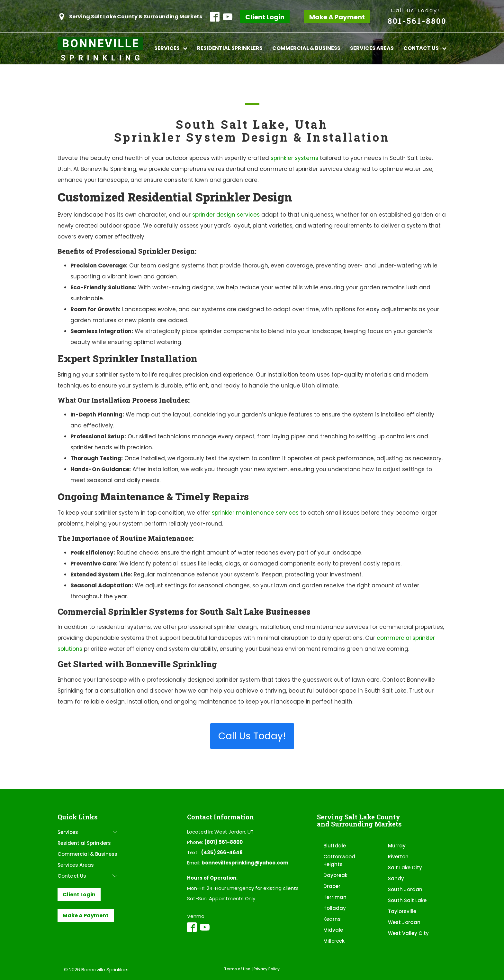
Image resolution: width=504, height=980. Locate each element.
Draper (332, 886)
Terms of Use (237, 969)
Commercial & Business (306, 48)
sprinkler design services (226, 215)
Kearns (332, 919)
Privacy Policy (267, 969)
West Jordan (404, 922)
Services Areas (372, 48)
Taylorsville (402, 911)
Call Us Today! (415, 10)
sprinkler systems (294, 158)
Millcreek (334, 941)
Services (171, 48)
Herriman (335, 897)
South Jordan (405, 889)
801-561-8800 (417, 21)
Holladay (335, 908)
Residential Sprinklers (230, 48)
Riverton (398, 857)
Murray (397, 846)
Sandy (396, 878)
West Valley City (408, 933)
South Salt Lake (407, 900)
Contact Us (425, 48)
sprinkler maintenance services (255, 513)
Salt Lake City (405, 868)
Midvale (333, 930)
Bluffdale (335, 846)
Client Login (265, 17)
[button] (130, 17)
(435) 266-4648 (222, 852)
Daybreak (335, 875)
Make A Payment (337, 17)
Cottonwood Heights (339, 860)
